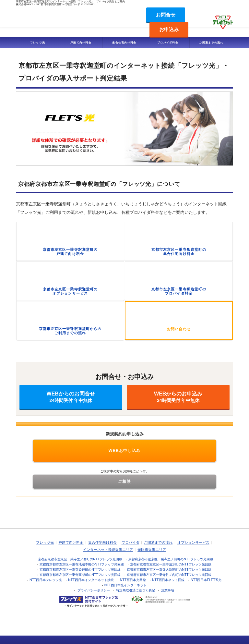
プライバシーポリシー (94, 590)
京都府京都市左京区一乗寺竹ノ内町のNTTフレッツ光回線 (169, 575)
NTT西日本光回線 (133, 580)
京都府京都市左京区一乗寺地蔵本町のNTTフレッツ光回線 (82, 564)
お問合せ (166, 15)
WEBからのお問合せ (71, 397)
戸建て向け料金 (81, 43)
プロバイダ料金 (168, 43)
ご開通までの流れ (211, 43)
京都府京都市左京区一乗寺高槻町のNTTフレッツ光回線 (80, 575)
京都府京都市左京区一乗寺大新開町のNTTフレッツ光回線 (169, 570)
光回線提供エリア (152, 550)
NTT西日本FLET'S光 (206, 580)
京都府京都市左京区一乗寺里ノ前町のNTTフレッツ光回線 (171, 559)
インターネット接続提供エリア (108, 550)
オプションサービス (193, 542)
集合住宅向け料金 (124, 43)
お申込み (169, 29)
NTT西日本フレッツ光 (46, 580)
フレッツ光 (38, 43)
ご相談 (124, 481)
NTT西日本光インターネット (125, 585)
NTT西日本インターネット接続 (91, 580)
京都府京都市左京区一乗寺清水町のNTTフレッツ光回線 (171, 564)
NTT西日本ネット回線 (168, 580)
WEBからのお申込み (178, 397)
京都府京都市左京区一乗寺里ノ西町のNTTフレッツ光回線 (80, 559)
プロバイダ (130, 542)
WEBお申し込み (125, 451)
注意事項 (168, 590)
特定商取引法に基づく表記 (136, 590)
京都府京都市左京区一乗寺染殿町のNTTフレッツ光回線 (80, 570)
